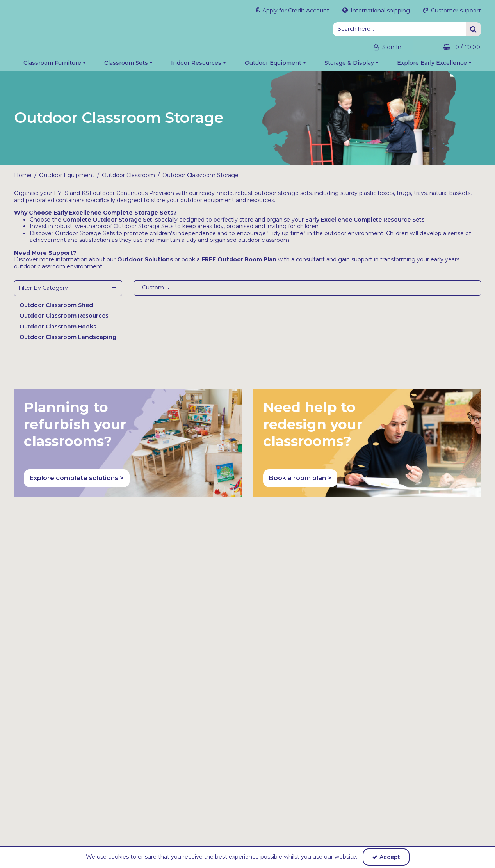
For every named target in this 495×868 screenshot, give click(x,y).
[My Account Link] (380, 47)
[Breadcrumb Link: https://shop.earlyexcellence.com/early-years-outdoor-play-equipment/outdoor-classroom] (128, 179)
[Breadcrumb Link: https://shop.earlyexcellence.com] (23, 179)
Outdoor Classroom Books (58, 330)
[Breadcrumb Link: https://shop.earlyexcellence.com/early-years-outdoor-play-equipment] (67, 179)
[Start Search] (474, 29)
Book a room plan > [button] (300, 482)
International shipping (379, 11)
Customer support (455, 11)
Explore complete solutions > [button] (77, 482)
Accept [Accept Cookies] (386, 857)
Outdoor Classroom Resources (64, 320)
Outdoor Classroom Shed (56, 309)
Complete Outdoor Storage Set (108, 224)
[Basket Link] (447, 47)
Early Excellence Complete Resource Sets (365, 224)
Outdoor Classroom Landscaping (68, 341)
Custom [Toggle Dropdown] (154, 292)
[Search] (400, 29)
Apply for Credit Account (295, 11)
